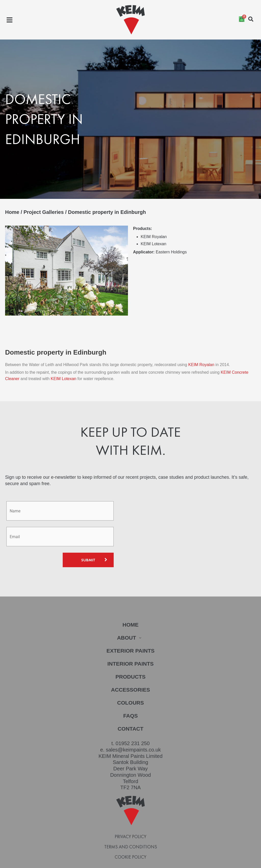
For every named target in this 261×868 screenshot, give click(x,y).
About (130, 626)
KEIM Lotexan (64, 367)
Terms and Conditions (131, 835)
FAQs (130, 704)
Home (12, 212)
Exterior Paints (131, 639)
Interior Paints (130, 652)
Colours (131, 691)
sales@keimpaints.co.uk (133, 738)
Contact (130, 717)
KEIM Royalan (202, 353)
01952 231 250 (133, 731)
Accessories (131, 678)
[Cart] (242, 19)
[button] (10, 20)
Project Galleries (44, 212)
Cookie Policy (130, 845)
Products (130, 665)
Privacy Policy (130, 825)
